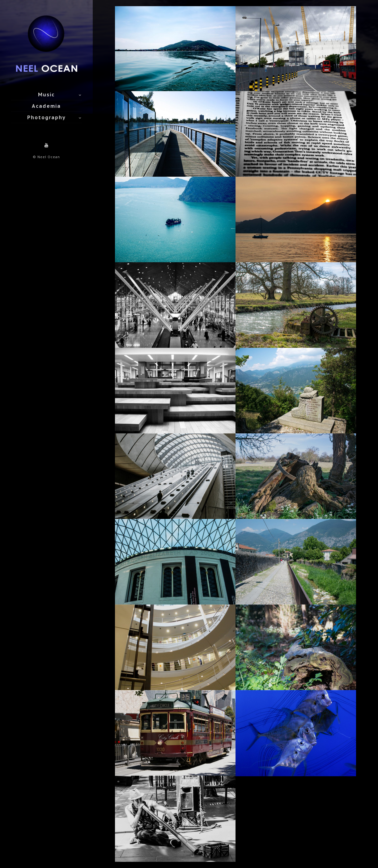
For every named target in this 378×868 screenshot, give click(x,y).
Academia (46, 106)
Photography (47, 117)
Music (46, 95)
